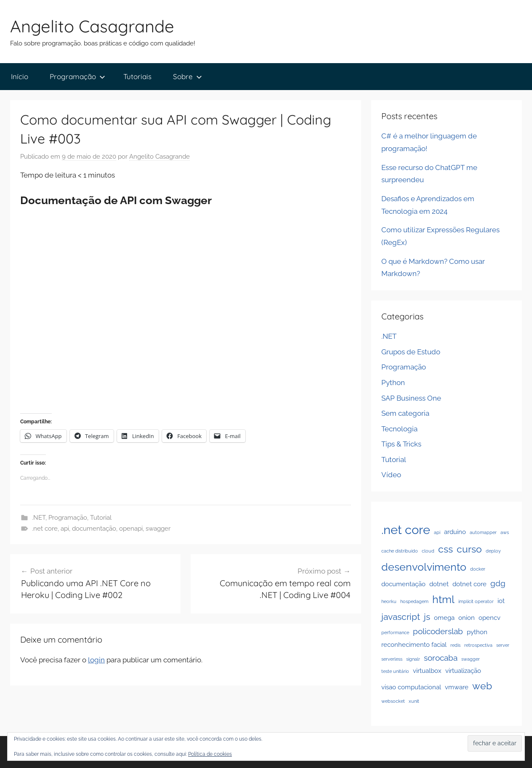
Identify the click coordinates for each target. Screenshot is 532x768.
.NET (39, 518)
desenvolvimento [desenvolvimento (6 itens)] (424, 567)
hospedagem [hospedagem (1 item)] (414, 601)
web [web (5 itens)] (482, 686)
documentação (94, 529)
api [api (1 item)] (437, 532)
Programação (77, 76)
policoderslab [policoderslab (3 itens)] (438, 631)
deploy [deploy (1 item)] (493, 551)
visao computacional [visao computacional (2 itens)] (411, 687)
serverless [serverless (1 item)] (392, 659)
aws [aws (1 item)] (505, 532)
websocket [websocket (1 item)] (393, 701)
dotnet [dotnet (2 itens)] (439, 584)
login (96, 660)
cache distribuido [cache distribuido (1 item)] (400, 551)
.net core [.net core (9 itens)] (406, 530)
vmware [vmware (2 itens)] (457, 687)
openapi (131, 529)
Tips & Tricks (401, 444)
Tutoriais (137, 76)
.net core (45, 529)
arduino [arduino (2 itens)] (455, 532)
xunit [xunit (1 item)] (414, 701)
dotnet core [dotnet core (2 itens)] (469, 584)
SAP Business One (411, 398)
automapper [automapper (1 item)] (483, 532)
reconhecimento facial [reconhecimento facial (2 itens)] (414, 644)
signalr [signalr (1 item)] (413, 659)
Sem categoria (405, 413)
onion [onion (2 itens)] (467, 618)
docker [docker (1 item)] (478, 569)
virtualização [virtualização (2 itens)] (463, 671)
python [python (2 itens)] (477, 632)
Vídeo (391, 475)
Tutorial (101, 518)
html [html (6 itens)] (443, 599)
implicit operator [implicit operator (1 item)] (476, 601)
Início (20, 76)
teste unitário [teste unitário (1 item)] (395, 671)
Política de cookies (210, 754)
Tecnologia (399, 429)
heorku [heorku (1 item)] (389, 601)
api (65, 529)
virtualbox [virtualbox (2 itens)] (427, 671)
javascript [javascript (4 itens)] (401, 617)
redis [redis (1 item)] (455, 645)
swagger (158, 529)
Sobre (188, 76)
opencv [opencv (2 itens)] (489, 618)
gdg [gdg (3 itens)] (498, 583)
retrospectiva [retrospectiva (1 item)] (478, 645)
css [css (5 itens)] (446, 549)
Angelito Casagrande (92, 26)
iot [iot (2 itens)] (501, 601)
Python (393, 383)
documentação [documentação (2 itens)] (403, 584)
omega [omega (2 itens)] (444, 618)
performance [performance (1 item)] (395, 632)
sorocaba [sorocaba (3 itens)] (441, 658)
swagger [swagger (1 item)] (471, 659)
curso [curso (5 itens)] (469, 549)
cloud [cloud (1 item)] (428, 551)
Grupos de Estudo (411, 352)
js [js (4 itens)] (427, 617)
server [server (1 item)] (503, 645)
